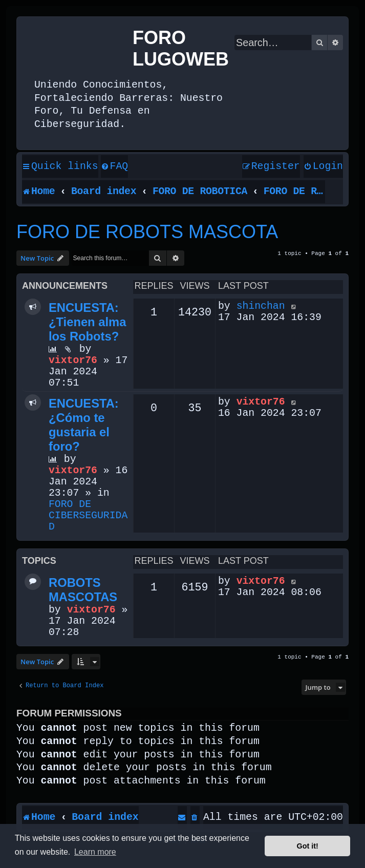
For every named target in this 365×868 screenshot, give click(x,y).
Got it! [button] (308, 846)
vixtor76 (73, 361)
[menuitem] (115, 167)
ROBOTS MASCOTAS (83, 590)
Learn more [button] (95, 852)
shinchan (261, 306)
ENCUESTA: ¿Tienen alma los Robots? (87, 322)
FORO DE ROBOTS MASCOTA (147, 232)
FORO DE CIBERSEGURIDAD (88, 516)
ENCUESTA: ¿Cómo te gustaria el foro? (84, 425)
